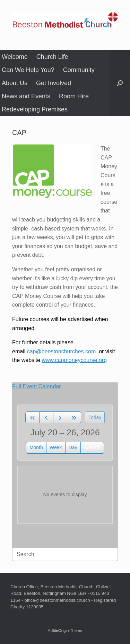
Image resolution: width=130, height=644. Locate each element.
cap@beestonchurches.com (62, 351)
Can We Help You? (28, 70)
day (73, 447)
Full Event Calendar (37, 386)
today (95, 417)
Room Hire (74, 96)
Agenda (92, 447)
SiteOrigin (60, 631)
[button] (120, 83)
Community (79, 70)
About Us (15, 83)
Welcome (15, 57)
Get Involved (54, 83)
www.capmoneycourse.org (74, 360)
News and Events (26, 96)
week (56, 447)
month (36, 447)
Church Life (52, 57)
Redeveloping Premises (35, 109)
